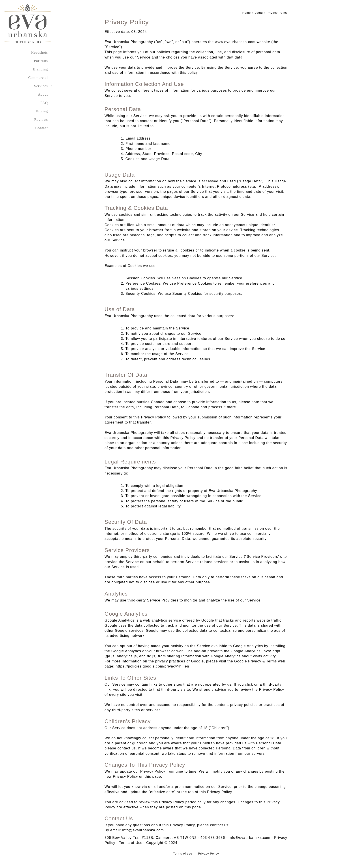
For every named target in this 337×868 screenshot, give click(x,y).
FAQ (44, 103)
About (43, 94)
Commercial (38, 78)
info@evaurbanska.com (249, 838)
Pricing (42, 111)
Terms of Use (131, 843)
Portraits (41, 61)
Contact (42, 128)
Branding (40, 69)
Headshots (39, 52)
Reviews (41, 120)
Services (41, 86)
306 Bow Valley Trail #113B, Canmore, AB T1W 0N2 (151, 838)
